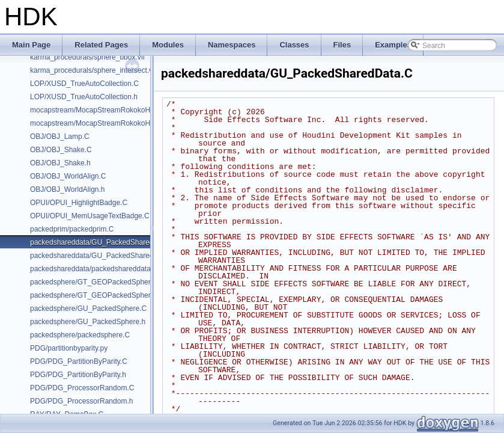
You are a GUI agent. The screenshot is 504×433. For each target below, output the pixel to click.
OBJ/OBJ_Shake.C (61, 150)
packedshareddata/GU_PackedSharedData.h (102, 256)
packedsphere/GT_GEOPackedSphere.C (96, 282)
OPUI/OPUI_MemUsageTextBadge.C (90, 216)
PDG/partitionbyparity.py (69, 348)
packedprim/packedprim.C (72, 229)
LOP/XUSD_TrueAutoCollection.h (84, 97)
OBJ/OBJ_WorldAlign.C (68, 176)
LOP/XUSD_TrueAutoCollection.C (84, 84)
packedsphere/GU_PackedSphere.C (88, 309)
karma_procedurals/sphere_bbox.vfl (87, 57)
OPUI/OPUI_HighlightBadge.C (79, 203)
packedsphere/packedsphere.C (80, 335)
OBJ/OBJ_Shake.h (60, 163)
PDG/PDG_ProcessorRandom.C (82, 388)
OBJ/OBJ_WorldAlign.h (68, 189)
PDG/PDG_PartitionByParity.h (78, 375)
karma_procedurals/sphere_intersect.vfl (93, 70)
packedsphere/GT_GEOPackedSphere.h (95, 295)
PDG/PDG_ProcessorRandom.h (81, 401)
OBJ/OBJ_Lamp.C (60, 137)
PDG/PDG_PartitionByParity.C (79, 361)
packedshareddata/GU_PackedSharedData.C (103, 242)
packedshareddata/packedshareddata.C (94, 269)
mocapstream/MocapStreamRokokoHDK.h (98, 123)
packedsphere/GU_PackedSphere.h (88, 322)
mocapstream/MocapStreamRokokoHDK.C (99, 110)
